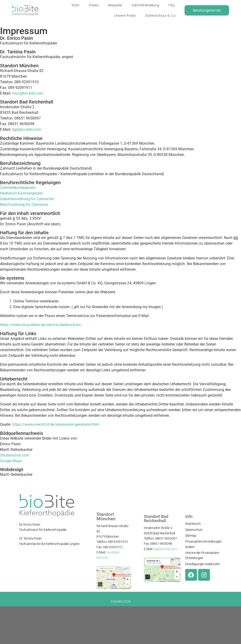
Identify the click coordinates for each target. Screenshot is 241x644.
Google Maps (11, 461)
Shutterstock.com (15, 455)
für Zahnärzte (42, 199)
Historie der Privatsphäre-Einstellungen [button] (202, 555)
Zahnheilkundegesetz (18, 188)
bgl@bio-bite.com (27, 129)
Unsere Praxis (125, 16)
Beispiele (115, 5)
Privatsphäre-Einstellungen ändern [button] (203, 544)
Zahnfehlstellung (145, 5)
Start (75, 5)
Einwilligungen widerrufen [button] (203, 564)
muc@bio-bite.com (28, 93)
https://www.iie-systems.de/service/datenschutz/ (41, 325)
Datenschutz (194, 530)
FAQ (172, 5)
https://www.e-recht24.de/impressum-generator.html (56, 424)
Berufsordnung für (15, 205)
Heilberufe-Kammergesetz (21, 193)
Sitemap (191, 536)
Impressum (193, 524)
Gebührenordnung (15, 199)
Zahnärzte (39, 205)
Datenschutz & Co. (161, 16)
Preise (94, 5)
